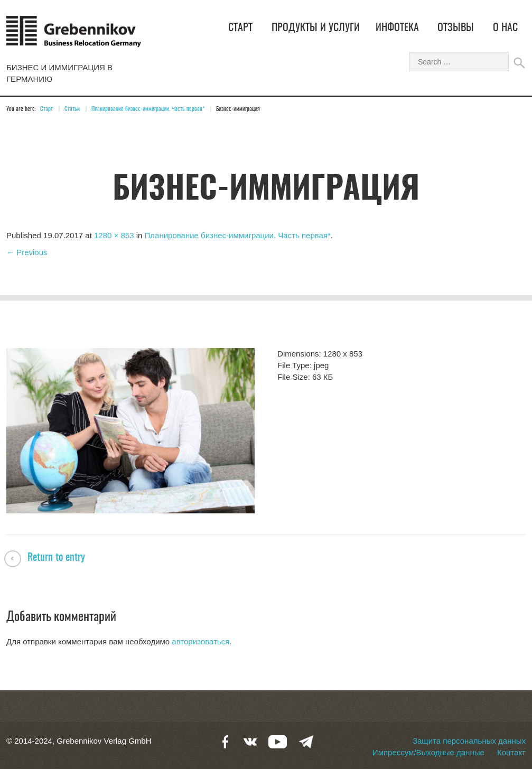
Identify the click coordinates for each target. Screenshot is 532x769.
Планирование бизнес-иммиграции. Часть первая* (148, 109)
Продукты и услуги (316, 28)
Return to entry (56, 558)
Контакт (511, 752)
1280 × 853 (114, 235)
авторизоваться (200, 641)
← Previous (27, 252)
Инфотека (397, 28)
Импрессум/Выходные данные (428, 752)
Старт (240, 28)
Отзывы (456, 28)
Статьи (72, 109)
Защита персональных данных (469, 741)
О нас (505, 28)
